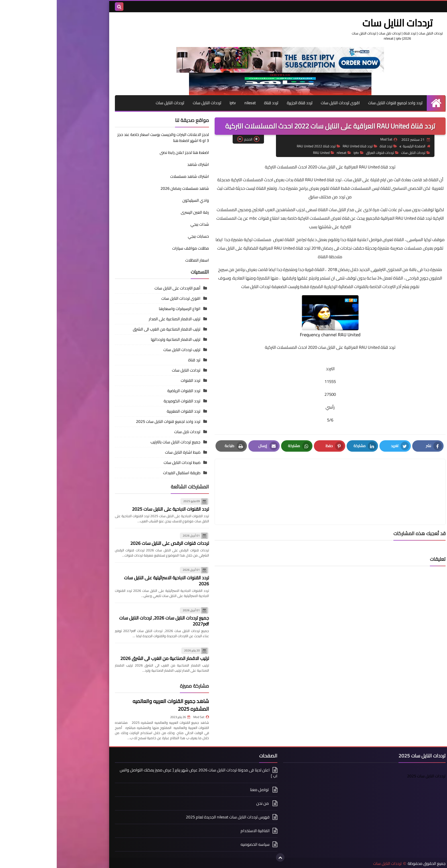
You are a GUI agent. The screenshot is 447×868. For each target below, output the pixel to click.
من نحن (206, 803)
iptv (175, 103)
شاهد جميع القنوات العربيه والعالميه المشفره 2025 (114, 705)
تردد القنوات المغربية (127, 411)
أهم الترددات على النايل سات (121, 288)
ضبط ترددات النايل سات (125, 462)
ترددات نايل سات (131, 431)
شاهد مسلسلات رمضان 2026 (128, 188)
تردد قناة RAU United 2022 (262, 145)
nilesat (193, 103)
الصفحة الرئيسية (359, 145)
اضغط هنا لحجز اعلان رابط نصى (105, 155)
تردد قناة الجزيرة (243, 103)
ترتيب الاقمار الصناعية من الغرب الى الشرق (110, 329)
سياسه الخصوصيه (198, 844)
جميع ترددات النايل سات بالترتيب (119, 442)
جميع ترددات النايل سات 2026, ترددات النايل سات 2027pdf (107, 621)
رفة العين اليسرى (138, 212)
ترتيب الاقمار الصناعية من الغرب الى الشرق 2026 (108, 658)
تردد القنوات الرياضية (127, 390)
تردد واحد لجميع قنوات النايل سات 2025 (111, 421)
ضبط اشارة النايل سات (126, 452)
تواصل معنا (203, 789)
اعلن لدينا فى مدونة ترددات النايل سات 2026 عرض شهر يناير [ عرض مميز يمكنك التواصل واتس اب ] (142, 773)
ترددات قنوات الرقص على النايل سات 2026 (113, 543)
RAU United (267, 152)
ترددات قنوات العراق (325, 152)
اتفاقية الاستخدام (198, 830)
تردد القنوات (134, 380)
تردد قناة (214, 103)
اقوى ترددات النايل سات (284, 103)
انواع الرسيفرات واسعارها (123, 308)
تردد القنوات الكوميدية (125, 401)
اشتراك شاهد (141, 164)
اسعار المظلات (140, 260)
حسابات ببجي (142, 236)
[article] (219, 478)
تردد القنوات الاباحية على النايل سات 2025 (114, 509)
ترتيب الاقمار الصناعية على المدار (118, 319)
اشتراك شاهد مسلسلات (133, 176)
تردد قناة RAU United (303, 145)
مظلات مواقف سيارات (134, 248)
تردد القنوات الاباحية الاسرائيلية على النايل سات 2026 (110, 580)
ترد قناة (138, 360)
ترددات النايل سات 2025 (370, 776)
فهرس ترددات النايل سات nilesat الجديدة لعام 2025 (171, 817)
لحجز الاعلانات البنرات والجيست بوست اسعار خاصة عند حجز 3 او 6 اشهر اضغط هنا (106, 137)
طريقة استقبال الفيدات (125, 472)
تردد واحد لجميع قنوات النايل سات (339, 103)
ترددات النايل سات (348, 23)
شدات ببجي (143, 224)
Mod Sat (144, 717)
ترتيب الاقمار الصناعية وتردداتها (119, 339)
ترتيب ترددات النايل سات (125, 349)
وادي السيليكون (139, 200)
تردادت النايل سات (129, 370)
